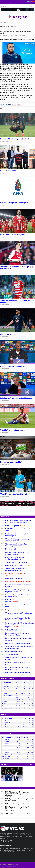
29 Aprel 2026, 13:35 (6, 173)
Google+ (32, 2)
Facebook (30, 2)
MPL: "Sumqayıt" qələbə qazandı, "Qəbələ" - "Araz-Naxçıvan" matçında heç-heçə (18, 794)
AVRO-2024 (3, 852)
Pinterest (34, 2)
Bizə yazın (16, 2)
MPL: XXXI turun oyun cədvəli (16, 804)
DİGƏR (9, 852)
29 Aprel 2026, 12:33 (6, 271)
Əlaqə (10, 2)
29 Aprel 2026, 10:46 (6, 400)
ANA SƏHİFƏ (3, 27)
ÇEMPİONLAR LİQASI (10, 850)
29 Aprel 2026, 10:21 (6, 432)
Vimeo (9, 841)
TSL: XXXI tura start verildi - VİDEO (18, 814)
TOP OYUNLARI (14, 848)
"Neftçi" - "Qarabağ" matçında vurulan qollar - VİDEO (16, 783)
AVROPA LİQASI (21, 850)
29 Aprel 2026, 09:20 (6, 496)
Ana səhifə (3, 864)
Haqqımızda (3, 2)
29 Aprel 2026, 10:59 (6, 369)
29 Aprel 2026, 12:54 (6, 237)
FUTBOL (3, 848)
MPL (7, 848)
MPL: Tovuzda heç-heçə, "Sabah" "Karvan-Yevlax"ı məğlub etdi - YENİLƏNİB (17, 809)
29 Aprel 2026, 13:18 (6, 205)
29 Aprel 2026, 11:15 (6, 337)
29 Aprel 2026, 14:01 (6, 141)
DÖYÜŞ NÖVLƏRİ (11, 27)
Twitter (28, 2)
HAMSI (32, 765)
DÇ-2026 (29, 850)
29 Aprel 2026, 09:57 (6, 464)
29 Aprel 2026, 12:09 (6, 305)
